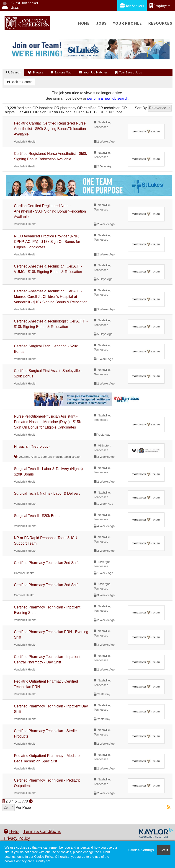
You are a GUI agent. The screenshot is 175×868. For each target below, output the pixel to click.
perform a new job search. (108, 98)
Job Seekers (132, 6)
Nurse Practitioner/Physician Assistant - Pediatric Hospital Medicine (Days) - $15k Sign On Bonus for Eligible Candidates (47, 422)
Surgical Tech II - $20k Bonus (38, 516)
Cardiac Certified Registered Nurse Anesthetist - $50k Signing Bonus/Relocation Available (50, 211)
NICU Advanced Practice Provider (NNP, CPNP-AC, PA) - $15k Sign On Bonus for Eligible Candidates (47, 242)
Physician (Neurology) (32, 446)
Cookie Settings (141, 850)
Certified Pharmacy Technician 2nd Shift (46, 563)
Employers (160, 6)
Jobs (101, 23)
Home (84, 23)
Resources (160, 23)
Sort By (141, 108)
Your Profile (127, 23)
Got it (164, 850)
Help (11, 831)
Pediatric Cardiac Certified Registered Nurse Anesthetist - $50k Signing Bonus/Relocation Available (50, 129)
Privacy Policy (17, 838)
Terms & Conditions (42, 831)
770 (25, 801)
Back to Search (19, 82)
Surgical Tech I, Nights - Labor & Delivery (47, 493)
